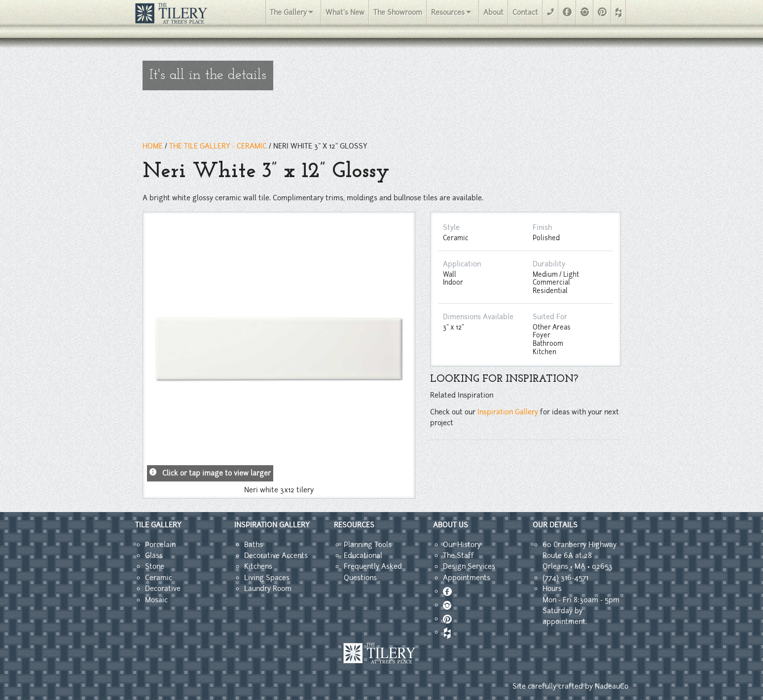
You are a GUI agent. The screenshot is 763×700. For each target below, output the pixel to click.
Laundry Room (268, 589)
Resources (448, 12)
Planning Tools (368, 545)
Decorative (163, 589)
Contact (525, 12)
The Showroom (398, 12)
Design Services (469, 566)
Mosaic (156, 600)
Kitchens (258, 566)
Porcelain (160, 545)
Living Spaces (267, 578)
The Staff (458, 555)
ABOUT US (451, 525)
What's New (345, 12)
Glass (154, 555)
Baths (254, 545)
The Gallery (288, 12)
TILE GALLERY (158, 525)
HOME (153, 146)
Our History (462, 545)
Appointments (467, 578)
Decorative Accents (276, 555)
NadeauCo (612, 686)
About (493, 12)
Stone (155, 566)
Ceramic (159, 578)
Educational (363, 555)
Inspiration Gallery (508, 412)
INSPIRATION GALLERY (272, 525)
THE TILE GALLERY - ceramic (218, 146)
